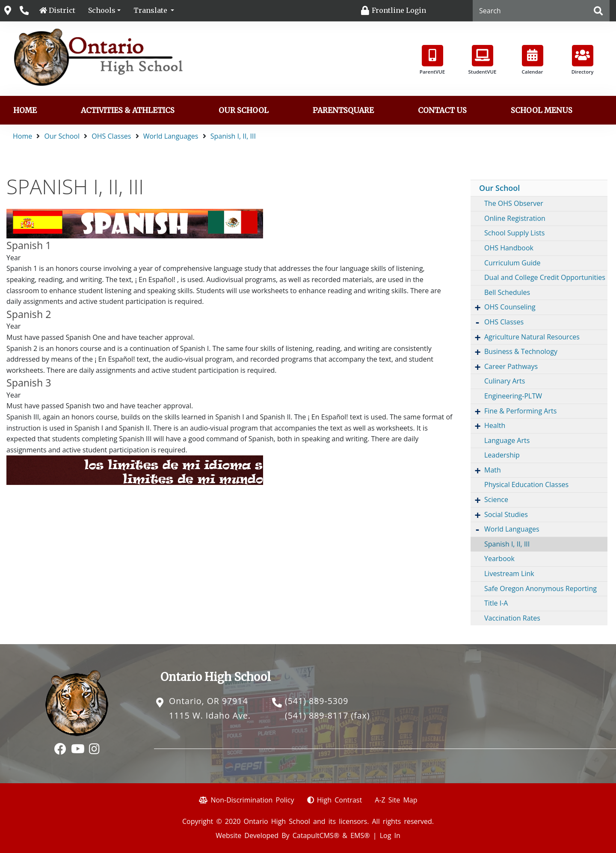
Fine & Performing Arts (520, 411)
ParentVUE (432, 60)
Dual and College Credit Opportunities (545, 277)
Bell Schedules (507, 292)
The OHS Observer (514, 203)
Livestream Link (509, 574)
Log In (390, 835)
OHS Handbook (509, 248)
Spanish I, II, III (233, 136)
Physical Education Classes (526, 484)
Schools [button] (102, 10)
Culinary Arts (505, 381)
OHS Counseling (510, 307)
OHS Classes (111, 136)
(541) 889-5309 (317, 701)
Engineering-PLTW (513, 396)
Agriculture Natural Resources (532, 337)
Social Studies (506, 514)
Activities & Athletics (128, 110)
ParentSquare (343, 110)
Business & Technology (521, 351)
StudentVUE (483, 60)
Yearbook (499, 559)
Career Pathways (511, 366)
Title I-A (496, 603)
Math (493, 470)
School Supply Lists (514, 233)
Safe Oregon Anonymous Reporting (540, 588)
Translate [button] (151, 10)
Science (496, 499)
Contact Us (442, 110)
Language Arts (507, 440)
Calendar (533, 60)
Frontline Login (399, 10)
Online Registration (515, 218)
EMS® (360, 835)
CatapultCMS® (316, 835)
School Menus (542, 110)
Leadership (502, 455)
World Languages (171, 136)
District (62, 10)
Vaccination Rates (512, 618)
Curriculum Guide (512, 263)
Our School (244, 110)
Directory (583, 60)
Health (495, 425)
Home (25, 110)
